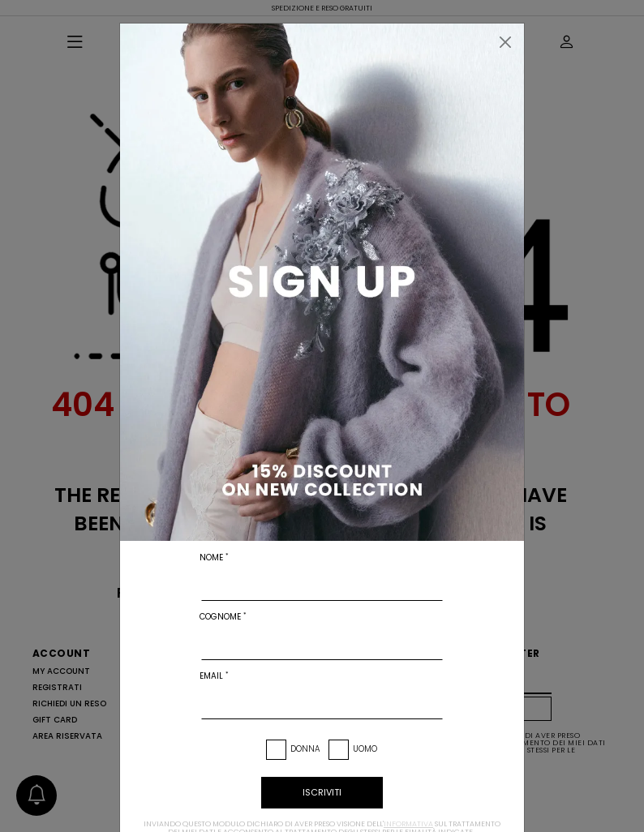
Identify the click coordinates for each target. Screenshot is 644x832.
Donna (305, 749)
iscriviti (322, 792)
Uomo (365, 749)
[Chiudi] (505, 42)
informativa (408, 824)
